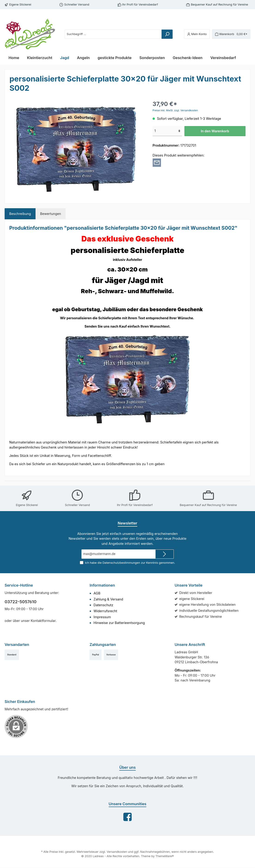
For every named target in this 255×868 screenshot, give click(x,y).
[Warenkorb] (232, 34)
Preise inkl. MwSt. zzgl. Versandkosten (174, 110)
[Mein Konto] (200, 34)
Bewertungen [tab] (49, 214)
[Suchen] (171, 34)
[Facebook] (127, 817)
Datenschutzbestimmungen (122, 563)
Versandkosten (117, 852)
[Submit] (165, 554)
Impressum (102, 617)
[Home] (14, 58)
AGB (97, 593)
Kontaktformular (41, 621)
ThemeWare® (162, 856)
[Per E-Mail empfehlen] (157, 162)
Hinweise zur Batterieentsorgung (117, 623)
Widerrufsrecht (104, 611)
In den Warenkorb (215, 131)
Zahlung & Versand (108, 599)
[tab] (19, 214)
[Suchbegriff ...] (115, 34)
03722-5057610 (19, 602)
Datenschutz (103, 605)
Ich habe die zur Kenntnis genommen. (130, 563)
